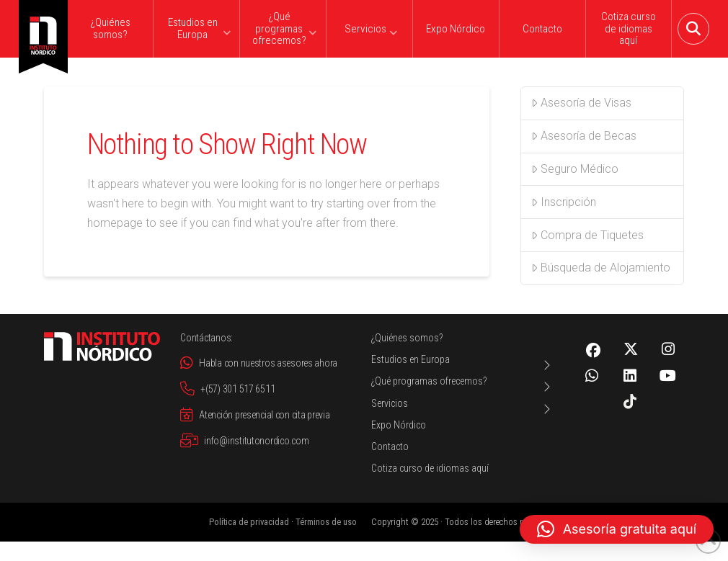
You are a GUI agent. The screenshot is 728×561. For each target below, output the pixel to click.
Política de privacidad (249, 522)
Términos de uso (326, 522)
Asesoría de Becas (584, 136)
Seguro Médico (575, 169)
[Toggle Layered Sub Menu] (462, 365)
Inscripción (564, 202)
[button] (693, 29)
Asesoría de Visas (581, 103)
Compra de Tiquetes (587, 235)
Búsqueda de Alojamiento (601, 268)
